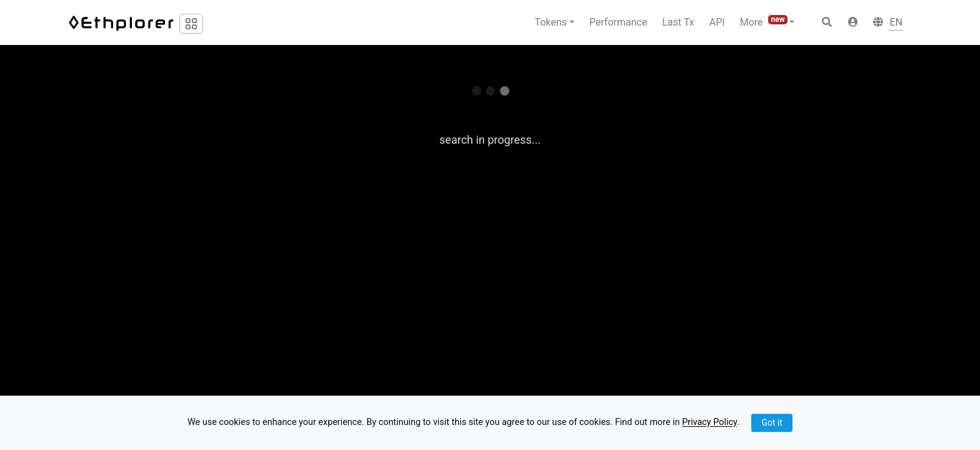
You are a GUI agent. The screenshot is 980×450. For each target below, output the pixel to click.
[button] (853, 22)
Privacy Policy (709, 423)
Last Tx (678, 22)
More (765, 22)
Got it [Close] (772, 422)
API (717, 22)
